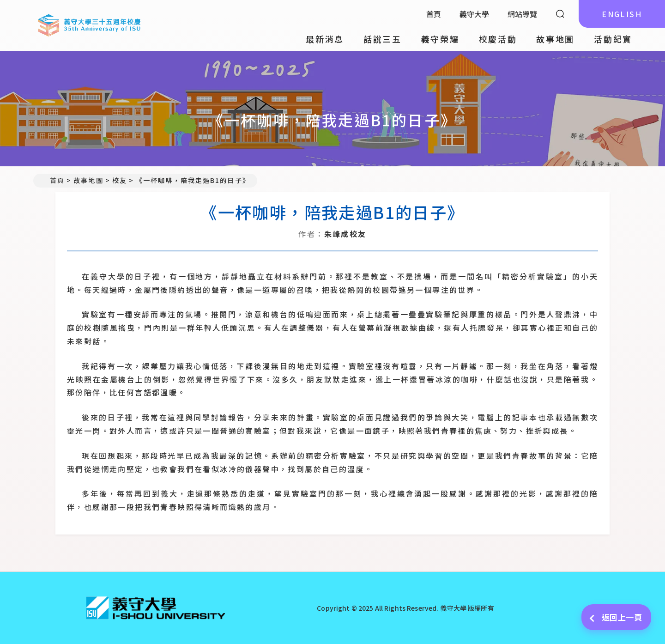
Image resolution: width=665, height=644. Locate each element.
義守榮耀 (440, 39)
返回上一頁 (616, 617)
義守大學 (474, 14)
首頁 (434, 14)
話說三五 (383, 39)
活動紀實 (613, 39)
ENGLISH (622, 14)
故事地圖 (555, 39)
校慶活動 (498, 39)
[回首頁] (156, 608)
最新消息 (325, 39)
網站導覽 (522, 14)
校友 (120, 180)
